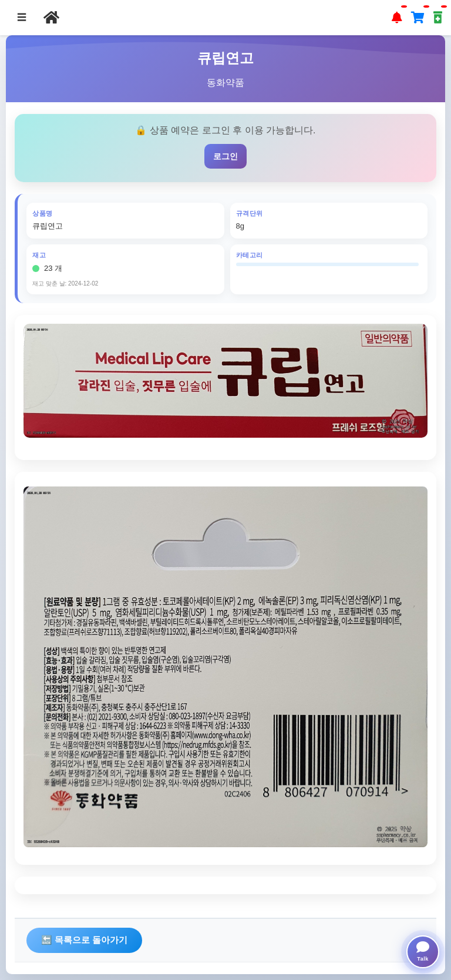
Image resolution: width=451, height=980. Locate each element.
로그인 (225, 156)
